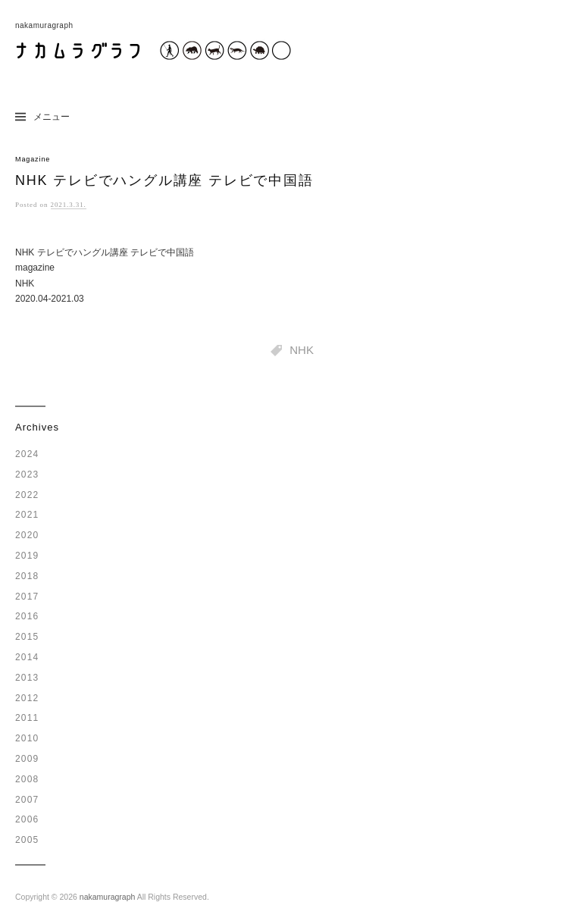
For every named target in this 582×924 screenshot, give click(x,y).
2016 (27, 616)
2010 (27, 738)
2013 (27, 678)
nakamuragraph (108, 897)
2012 (27, 698)
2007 (27, 800)
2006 (27, 819)
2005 (27, 840)
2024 (27, 454)
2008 (27, 779)
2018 (27, 576)
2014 (27, 657)
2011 (27, 718)
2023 (27, 475)
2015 (27, 637)
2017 (27, 597)
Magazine (33, 159)
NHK (302, 350)
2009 (27, 759)
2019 (27, 556)
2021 (27, 515)
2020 (27, 535)
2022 (27, 495)
